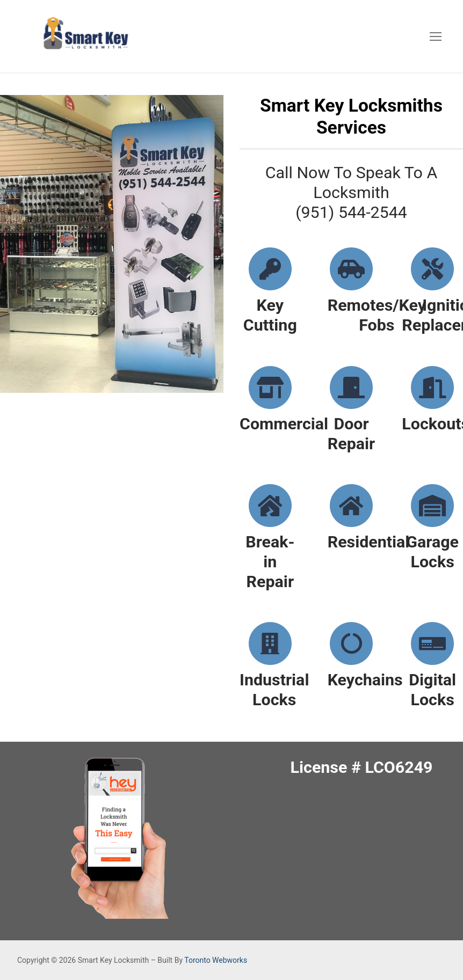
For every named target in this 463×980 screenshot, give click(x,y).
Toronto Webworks (216, 960)
